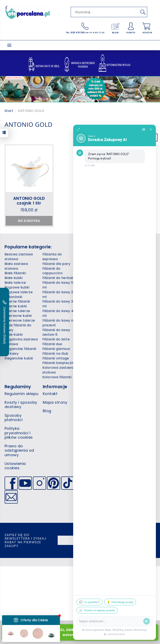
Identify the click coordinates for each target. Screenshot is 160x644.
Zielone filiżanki (131, 316)
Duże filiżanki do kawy (18, 328)
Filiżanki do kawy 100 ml (60, 285)
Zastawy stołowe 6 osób (134, 290)
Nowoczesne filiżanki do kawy (97, 309)
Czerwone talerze (20, 320)
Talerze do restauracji (89, 356)
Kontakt (50, 394)
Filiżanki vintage (56, 358)
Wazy (122, 264)
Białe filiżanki (15, 273)
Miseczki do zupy (94, 269)
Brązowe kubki (17, 287)
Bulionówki (13, 297)
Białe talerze (15, 283)
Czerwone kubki (18, 316)
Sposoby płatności (14, 418)
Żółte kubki (127, 339)
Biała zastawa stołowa (16, 266)
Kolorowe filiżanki (57, 377)
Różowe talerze (93, 344)
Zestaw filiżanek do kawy (134, 299)
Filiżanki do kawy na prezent (59, 323)
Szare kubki (90, 349)
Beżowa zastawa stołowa (19, 257)
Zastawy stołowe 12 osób (134, 280)
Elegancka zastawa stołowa (21, 342)
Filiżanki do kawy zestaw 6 (56, 332)
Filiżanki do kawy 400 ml (60, 313)
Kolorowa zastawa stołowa (58, 370)
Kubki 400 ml (91, 259)
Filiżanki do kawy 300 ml (60, 304)
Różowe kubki (91, 339)
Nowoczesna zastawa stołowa (94, 299)
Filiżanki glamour (56, 349)
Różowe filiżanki (93, 335)
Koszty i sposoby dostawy (21, 405)
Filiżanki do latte (56, 339)
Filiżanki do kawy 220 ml (60, 294)
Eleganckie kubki (19, 358)
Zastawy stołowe (132, 273)
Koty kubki (89, 254)
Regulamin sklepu (21, 394)
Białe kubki (14, 278)
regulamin (128, 540)
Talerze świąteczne (135, 259)
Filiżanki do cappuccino (53, 271)
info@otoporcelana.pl (127, 421)
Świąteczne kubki (133, 330)
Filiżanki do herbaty (59, 278)
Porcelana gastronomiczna (94, 328)
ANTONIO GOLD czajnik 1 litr (29, 201)
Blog (47, 411)
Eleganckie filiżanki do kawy (20, 351)
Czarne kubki (16, 306)
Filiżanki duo (52, 344)
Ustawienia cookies (15, 466)
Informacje (55, 387)
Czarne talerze (17, 311)
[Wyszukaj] (143, 12)
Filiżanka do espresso (52, 257)
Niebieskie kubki (94, 287)
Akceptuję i (137, 540)
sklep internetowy (139, 562)
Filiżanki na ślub (55, 354)
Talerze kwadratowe (136, 254)
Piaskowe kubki (93, 316)
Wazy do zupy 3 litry (135, 269)
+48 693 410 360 (122, 415)
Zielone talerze (131, 325)
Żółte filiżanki (129, 335)
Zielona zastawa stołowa (132, 309)
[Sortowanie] (153, 137)
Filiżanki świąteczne (59, 363)
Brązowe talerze (19, 292)
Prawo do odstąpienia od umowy (19, 450)
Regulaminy (18, 387)
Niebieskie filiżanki (95, 283)
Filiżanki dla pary (56, 264)
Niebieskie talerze (95, 292)
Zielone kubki (129, 320)
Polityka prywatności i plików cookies (19, 433)
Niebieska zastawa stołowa (96, 275)
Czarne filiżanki (17, 301)
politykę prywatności (137, 543)
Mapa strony (55, 402)
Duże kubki (14, 335)
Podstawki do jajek (96, 320)
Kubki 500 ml (91, 264)
